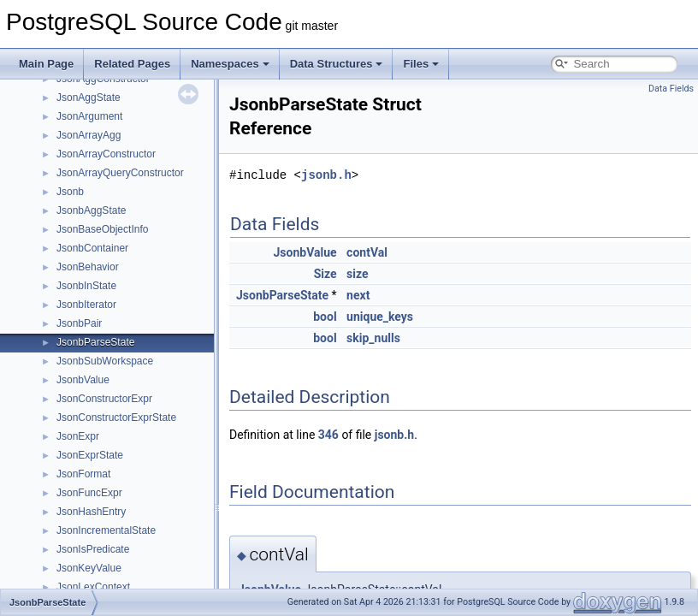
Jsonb (70, 192)
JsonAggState (89, 98)
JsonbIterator (86, 305)
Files (421, 64)
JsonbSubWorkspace (105, 361)
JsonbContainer (92, 248)
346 (328, 435)
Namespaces (230, 64)
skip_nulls (373, 338)
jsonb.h (326, 175)
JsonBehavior (88, 267)
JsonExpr (78, 436)
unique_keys (380, 317)
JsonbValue (83, 380)
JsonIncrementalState (106, 530)
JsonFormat (83, 474)
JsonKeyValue (89, 568)
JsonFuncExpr (89, 493)
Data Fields (671, 89)
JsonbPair (79, 323)
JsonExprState (90, 455)
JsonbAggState (91, 210)
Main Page (46, 64)
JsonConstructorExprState (116, 418)
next (358, 295)
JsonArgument (89, 116)
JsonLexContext (93, 587)
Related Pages (132, 64)
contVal (367, 252)
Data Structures (337, 64)
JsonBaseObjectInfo (102, 229)
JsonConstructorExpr (104, 399)
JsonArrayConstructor (106, 154)
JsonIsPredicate (93, 549)
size (357, 274)
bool (325, 317)
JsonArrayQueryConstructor (120, 173)
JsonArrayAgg (89, 135)
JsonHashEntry (91, 512)
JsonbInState (86, 286)
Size (325, 274)
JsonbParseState (95, 342)
